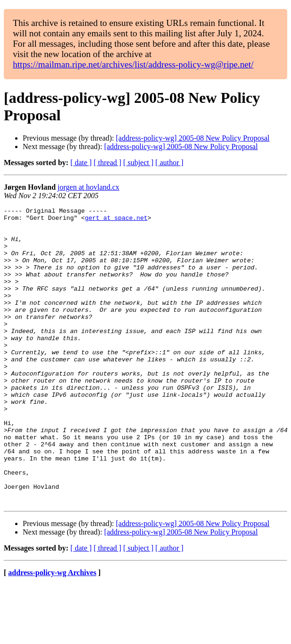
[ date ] (81, 163)
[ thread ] (107, 163)
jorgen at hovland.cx (89, 187)
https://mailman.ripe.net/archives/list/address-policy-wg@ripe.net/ (133, 64)
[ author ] (170, 163)
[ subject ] (138, 163)
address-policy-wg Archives (52, 632)
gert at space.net (116, 220)
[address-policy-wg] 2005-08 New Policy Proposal (193, 138)
